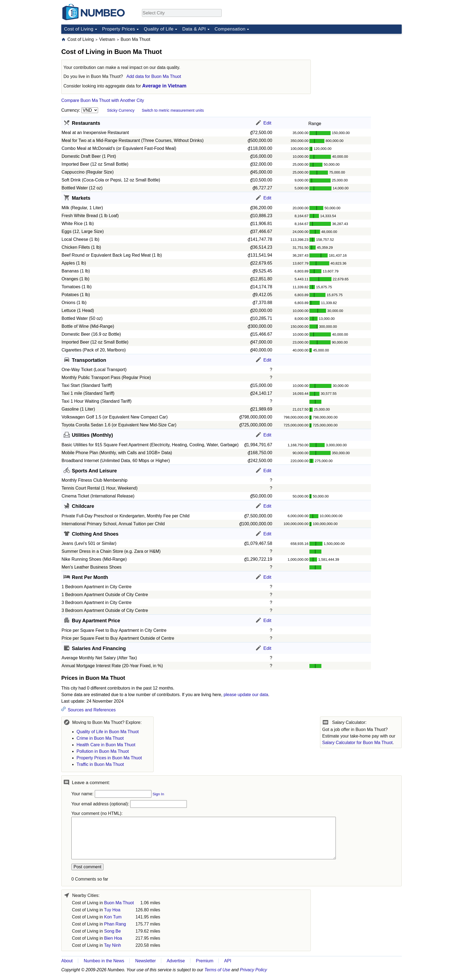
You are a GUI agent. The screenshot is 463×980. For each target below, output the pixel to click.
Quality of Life (159, 29)
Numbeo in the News (104, 961)
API (228, 961)
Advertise (176, 961)
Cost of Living (79, 29)
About (67, 961)
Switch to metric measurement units (173, 110)
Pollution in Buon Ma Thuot (103, 751)
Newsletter (146, 961)
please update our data (246, 695)
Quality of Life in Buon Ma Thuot (108, 732)
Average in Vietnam (164, 86)
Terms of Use (217, 970)
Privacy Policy (254, 970)
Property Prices (119, 29)
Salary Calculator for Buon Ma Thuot (357, 743)
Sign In (158, 794)
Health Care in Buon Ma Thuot (106, 745)
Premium (205, 961)
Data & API (194, 29)
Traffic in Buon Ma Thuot (100, 764)
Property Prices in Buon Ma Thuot (109, 758)
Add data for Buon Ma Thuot (154, 76)
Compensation (230, 29)
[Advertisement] (361, 71)
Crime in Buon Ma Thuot (100, 738)
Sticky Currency (121, 110)
